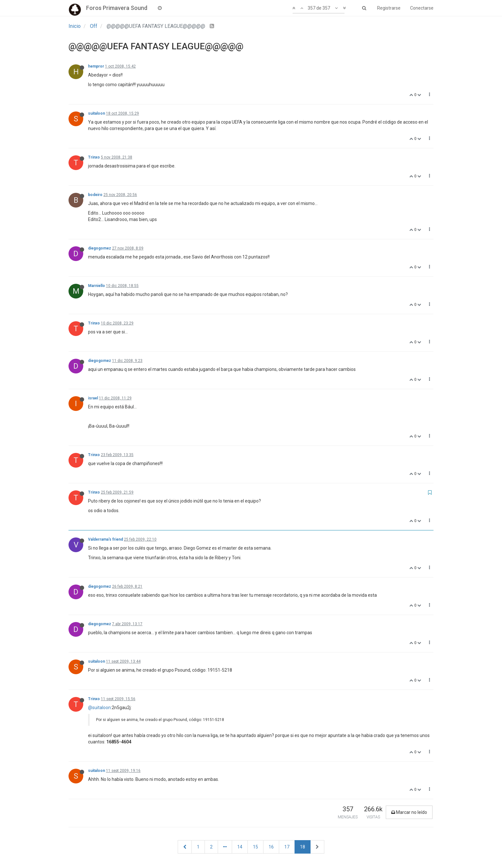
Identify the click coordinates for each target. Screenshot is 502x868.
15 (255, 847)
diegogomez (100, 248)
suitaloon (97, 113)
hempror (96, 66)
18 (303, 847)
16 (271, 847)
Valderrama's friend (105, 539)
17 (287, 847)
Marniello (97, 286)
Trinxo (94, 157)
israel (93, 398)
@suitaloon (99, 708)
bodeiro (95, 195)
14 (240, 847)
